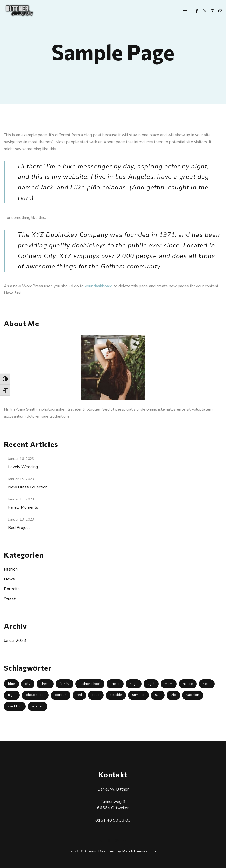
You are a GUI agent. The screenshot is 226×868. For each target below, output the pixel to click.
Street (10, 599)
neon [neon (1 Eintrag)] (207, 684)
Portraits (12, 589)
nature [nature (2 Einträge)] (188, 684)
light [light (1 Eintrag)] (151, 684)
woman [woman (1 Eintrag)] (38, 706)
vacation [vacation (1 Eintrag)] (193, 695)
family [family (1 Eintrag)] (65, 684)
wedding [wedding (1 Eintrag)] (15, 706)
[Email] (220, 10)
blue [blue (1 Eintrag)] (11, 684)
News (9, 579)
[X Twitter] (205, 10)
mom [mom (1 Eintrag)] (169, 684)
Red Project (19, 528)
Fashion (11, 569)
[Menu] (184, 11)
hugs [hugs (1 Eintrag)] (134, 684)
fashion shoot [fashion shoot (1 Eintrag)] (90, 684)
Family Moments (23, 507)
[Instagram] (213, 10)
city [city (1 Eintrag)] (28, 684)
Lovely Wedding (23, 467)
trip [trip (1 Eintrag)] (173, 695)
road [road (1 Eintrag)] (96, 695)
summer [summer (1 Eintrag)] (138, 695)
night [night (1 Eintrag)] (12, 695)
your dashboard (99, 286)
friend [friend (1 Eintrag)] (115, 684)
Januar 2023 (15, 641)
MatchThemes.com (139, 851)
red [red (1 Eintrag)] (79, 695)
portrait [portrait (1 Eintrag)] (61, 695)
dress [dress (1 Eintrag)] (45, 684)
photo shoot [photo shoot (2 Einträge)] (35, 695)
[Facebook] (197, 10)
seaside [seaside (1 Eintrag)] (116, 695)
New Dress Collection (28, 487)
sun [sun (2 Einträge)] (158, 695)
